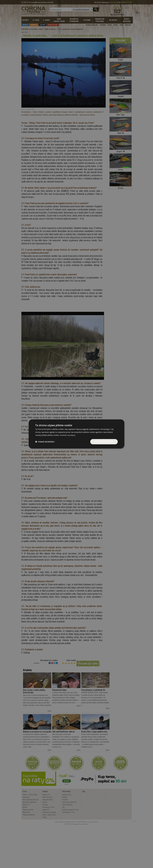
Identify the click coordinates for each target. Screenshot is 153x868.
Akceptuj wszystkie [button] (104, 442)
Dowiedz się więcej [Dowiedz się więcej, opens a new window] (67, 435)
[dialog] (76, 434)
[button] (45, 442)
